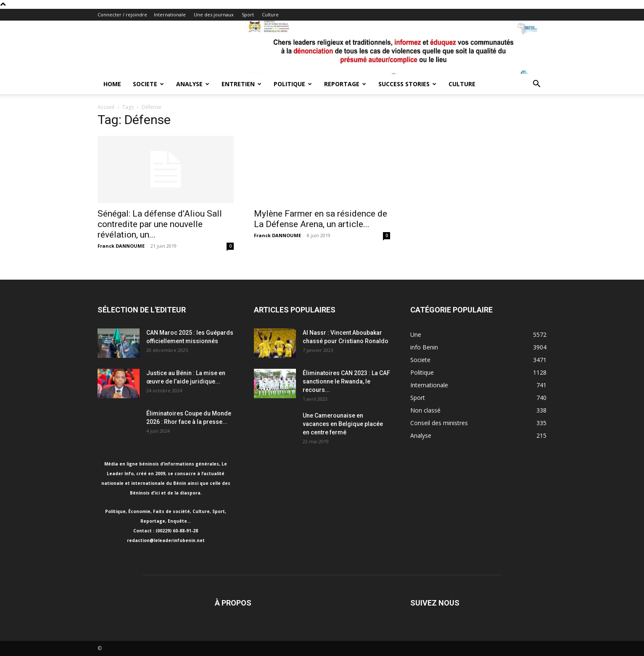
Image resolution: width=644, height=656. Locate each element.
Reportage (345, 84)
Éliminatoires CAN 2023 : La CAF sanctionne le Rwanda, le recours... (346, 381)
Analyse (193, 84)
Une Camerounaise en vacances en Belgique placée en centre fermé (343, 424)
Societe (148, 84)
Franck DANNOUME (121, 246)
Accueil (106, 107)
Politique (293, 84)
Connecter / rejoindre (122, 15)
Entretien (241, 84)
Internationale (170, 15)
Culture (270, 15)
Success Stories (407, 84)
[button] (536, 85)
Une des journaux (214, 15)
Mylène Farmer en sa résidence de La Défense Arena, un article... (321, 219)
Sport (248, 15)
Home (112, 84)
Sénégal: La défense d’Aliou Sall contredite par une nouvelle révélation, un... (160, 224)
